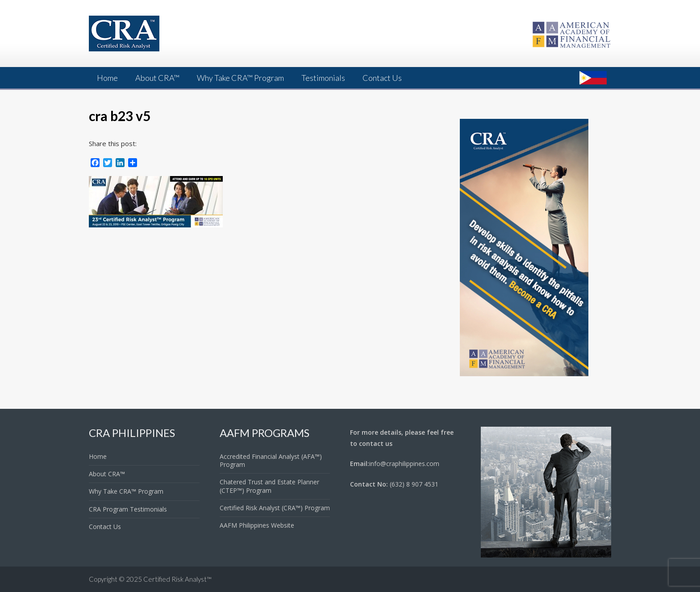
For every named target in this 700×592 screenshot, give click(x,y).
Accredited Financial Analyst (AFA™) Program (271, 460)
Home (107, 78)
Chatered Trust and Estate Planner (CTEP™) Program (269, 486)
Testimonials (323, 78)
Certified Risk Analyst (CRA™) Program (275, 508)
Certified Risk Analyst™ (177, 579)
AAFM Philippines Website (257, 525)
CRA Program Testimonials (128, 509)
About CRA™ (157, 78)
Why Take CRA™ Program (240, 78)
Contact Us (382, 78)
